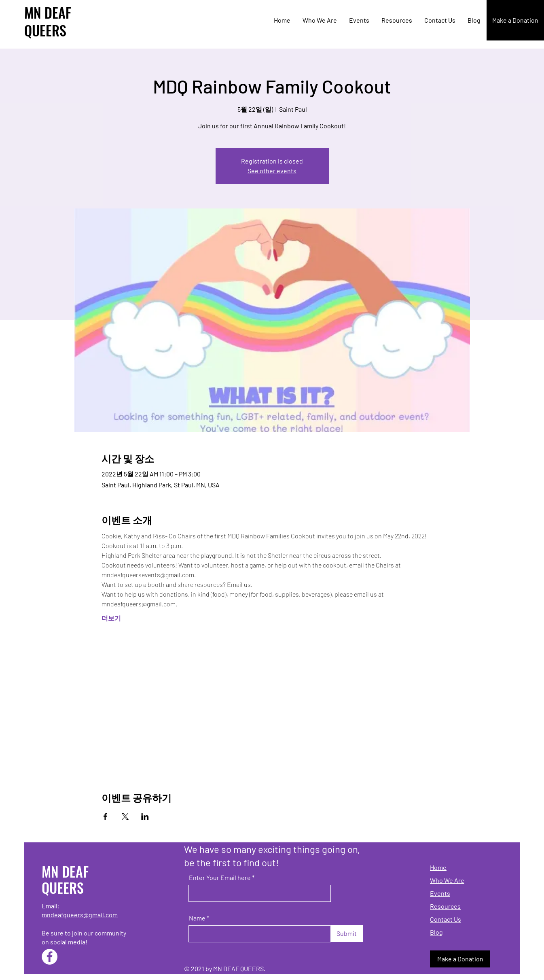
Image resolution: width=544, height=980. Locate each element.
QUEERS (45, 30)
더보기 (111, 618)
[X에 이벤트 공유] (125, 816)
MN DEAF (48, 12)
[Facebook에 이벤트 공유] (105, 816)
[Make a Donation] (515, 20)
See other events (272, 171)
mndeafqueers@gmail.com (80, 915)
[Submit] (347, 933)
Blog (436, 932)
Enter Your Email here (220, 878)
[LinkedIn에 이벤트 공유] (145, 816)
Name (197, 918)
